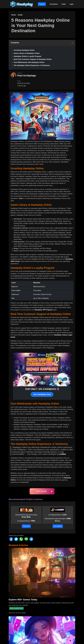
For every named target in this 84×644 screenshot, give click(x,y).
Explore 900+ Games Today (23, 600)
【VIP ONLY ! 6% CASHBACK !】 (42, 389)
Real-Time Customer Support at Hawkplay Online (33, 59)
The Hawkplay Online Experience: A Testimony (32, 65)
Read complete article (16, 608)
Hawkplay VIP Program (43, 310)
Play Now (26, 526)
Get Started (58, 526)
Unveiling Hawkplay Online (24, 50)
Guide (64, 4)
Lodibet (62, 454)
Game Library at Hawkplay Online (27, 53)
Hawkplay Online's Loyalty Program (28, 56)
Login (71, 4)
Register (42, 4)
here (21, 198)
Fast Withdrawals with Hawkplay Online (29, 62)
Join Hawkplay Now (42, 394)
